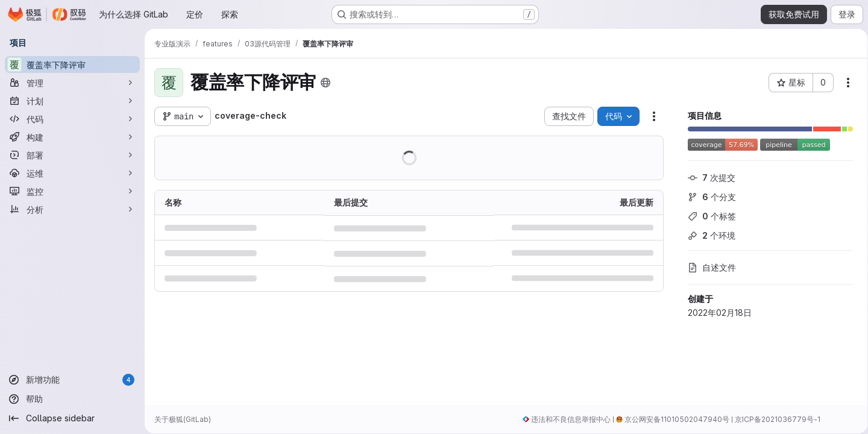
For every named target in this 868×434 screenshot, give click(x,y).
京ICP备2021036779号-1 (773, 419)
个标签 (708, 216)
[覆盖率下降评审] (72, 64)
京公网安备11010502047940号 (673, 419)
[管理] (72, 83)
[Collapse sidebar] (72, 418)
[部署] (72, 155)
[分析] (72, 209)
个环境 (707, 235)
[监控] (72, 191)
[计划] (72, 101)
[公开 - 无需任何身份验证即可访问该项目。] (325, 83)
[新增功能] (72, 380)
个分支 (708, 197)
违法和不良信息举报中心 (567, 419)
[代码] (72, 119)
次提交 (707, 178)
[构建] (72, 137)
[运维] (72, 173)
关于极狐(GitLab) (183, 419)
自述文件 (708, 267)
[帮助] (72, 399)
